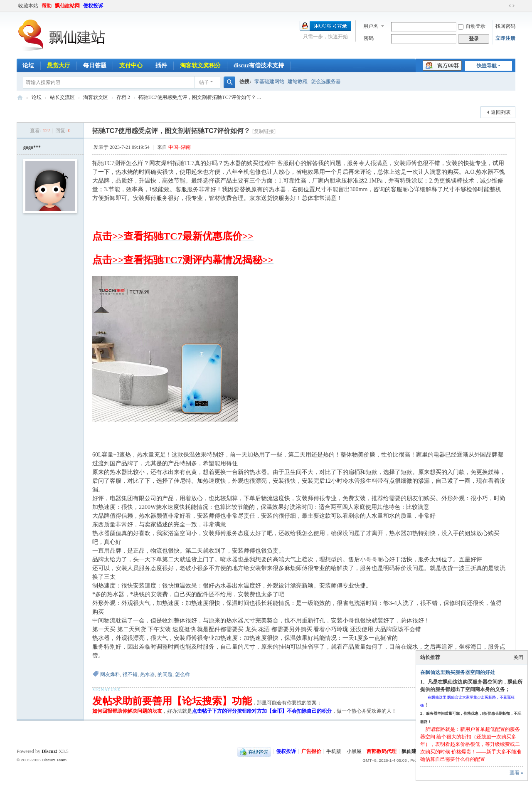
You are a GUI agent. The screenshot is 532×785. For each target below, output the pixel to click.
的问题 (165, 674)
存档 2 (123, 97)
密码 (369, 38)
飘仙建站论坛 (20, 98)
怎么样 (182, 674)
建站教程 (298, 81)
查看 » (516, 773)
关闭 (518, 657)
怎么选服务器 (326, 81)
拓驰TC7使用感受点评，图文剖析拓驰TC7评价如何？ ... (200, 97)
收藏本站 (28, 6)
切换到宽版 (512, 6)
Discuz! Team (54, 760)
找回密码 (505, 26)
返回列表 (501, 112)
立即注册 (505, 38)
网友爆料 (110, 674)
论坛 (28, 65)
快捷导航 (487, 66)
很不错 (130, 674)
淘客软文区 (96, 97)
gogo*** (32, 147)
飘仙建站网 (67, 6)
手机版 (334, 751)
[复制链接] (264, 131)
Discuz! (49, 751)
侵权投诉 (93, 6)
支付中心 (131, 65)
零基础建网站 (269, 81)
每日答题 (95, 65)
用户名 (371, 26)
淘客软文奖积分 (200, 65)
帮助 (47, 6)
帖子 (204, 82)
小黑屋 (354, 751)
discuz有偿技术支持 (259, 65)
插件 (161, 65)
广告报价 (311, 751)
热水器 (148, 674)
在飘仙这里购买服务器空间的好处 (458, 672)
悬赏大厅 (59, 65)
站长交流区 (62, 97)
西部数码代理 (382, 751)
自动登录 (472, 26)
